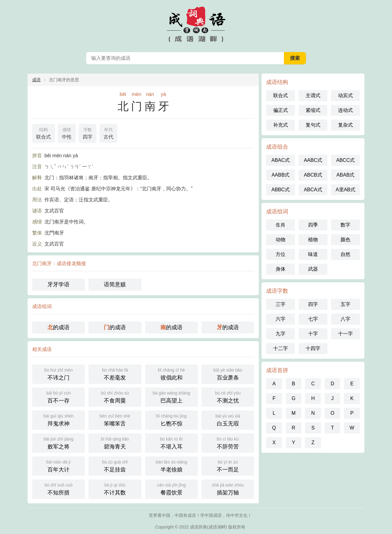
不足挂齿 (115, 465)
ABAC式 (281, 160)
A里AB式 (345, 190)
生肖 (281, 225)
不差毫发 (115, 374)
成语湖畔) (218, 527)
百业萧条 (228, 374)
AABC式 (313, 160)
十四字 (313, 348)
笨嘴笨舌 (115, 420)
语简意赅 (115, 284)
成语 (36, 80)
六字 (281, 319)
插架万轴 (228, 488)
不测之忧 (228, 397)
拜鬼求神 (58, 420)
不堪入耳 (171, 442)
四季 (313, 225)
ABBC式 (281, 190)
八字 (345, 319)
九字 (281, 334)
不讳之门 (58, 374)
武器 (313, 269)
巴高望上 (171, 397)
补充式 (281, 125)
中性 (67, 133)
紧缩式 (313, 110)
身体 (281, 269)
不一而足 (228, 465)
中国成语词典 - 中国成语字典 (196, 25)
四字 (88, 133)
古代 (108, 133)
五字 (345, 304)
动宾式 (345, 95)
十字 (313, 334)
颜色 (345, 240)
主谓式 (313, 95)
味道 (313, 254)
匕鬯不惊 (171, 420)
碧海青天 (115, 442)
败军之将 (58, 442)
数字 (345, 225)
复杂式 (345, 125)
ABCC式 (345, 160)
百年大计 (58, 465)
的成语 (58, 327)
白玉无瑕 (228, 420)
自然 (345, 254)
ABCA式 (313, 190)
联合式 (43, 133)
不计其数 (115, 488)
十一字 (345, 334)
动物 (281, 240)
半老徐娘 (171, 465)
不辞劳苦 (228, 442)
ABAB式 (346, 175)
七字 (313, 319)
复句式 (313, 125)
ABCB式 (313, 175)
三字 (281, 304)
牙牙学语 (58, 284)
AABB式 (281, 175)
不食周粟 (115, 397)
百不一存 (58, 397)
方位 (281, 254)
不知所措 (58, 488)
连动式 (345, 110)
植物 (313, 240)
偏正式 (281, 110)
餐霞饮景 (171, 488)
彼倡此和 (171, 374)
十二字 (281, 348)
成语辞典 (198, 527)
